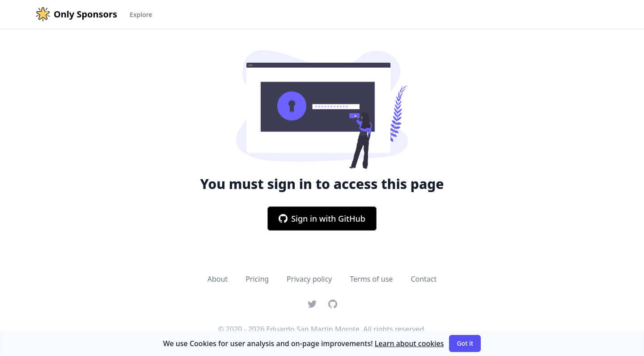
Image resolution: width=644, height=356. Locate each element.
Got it (465, 343)
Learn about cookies (409, 343)
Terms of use (371, 279)
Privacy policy (309, 279)
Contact (424, 279)
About (218, 279)
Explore (141, 15)
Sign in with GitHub (322, 219)
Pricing (257, 279)
